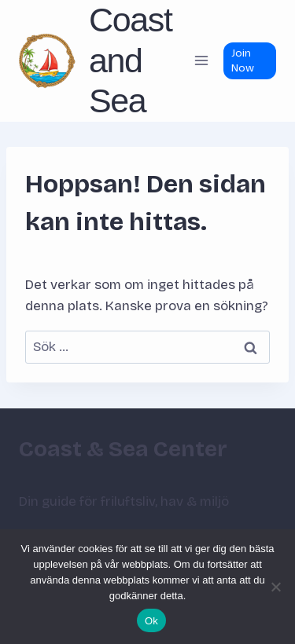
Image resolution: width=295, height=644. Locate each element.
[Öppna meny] (201, 61)
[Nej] (275, 587)
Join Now (243, 60)
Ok (151, 621)
